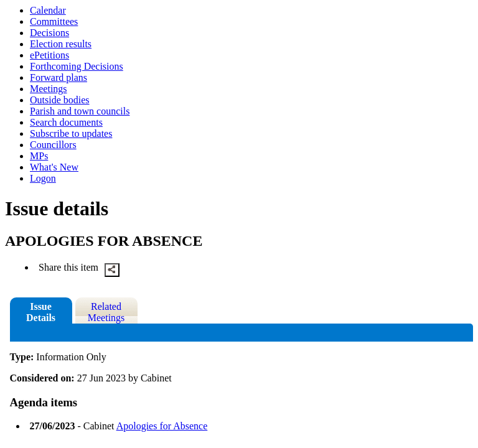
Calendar (48, 10)
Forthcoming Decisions (77, 66)
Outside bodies (60, 100)
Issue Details (41, 312)
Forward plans (59, 77)
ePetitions (49, 55)
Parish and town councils (80, 111)
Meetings (49, 89)
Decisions (49, 33)
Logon (43, 178)
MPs (39, 156)
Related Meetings (106, 312)
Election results (61, 44)
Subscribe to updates (71, 133)
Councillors (53, 145)
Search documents (66, 122)
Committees (54, 21)
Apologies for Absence (162, 426)
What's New (54, 167)
